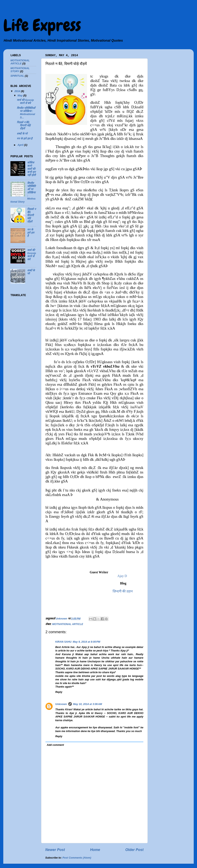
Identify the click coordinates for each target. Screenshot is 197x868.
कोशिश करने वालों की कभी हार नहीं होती (31, 169)
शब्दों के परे (22, 134)
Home (95, 850)
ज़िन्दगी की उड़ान (123, 591)
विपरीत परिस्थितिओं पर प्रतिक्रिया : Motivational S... (26, 113)
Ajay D (122, 576)
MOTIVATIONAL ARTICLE (68, 624)
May (20, 96)
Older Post (134, 850)
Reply (59, 692)
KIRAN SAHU (63, 642)
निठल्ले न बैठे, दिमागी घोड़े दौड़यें (24, 125)
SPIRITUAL (17, 76)
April (21, 145)
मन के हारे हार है (25, 139)
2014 (18, 91)
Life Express (42, 25)
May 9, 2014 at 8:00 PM (86, 642)
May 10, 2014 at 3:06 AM (88, 704)
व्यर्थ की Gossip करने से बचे (25, 102)
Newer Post (55, 850)
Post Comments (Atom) (77, 858)
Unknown (61, 704)
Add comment (55, 745)
